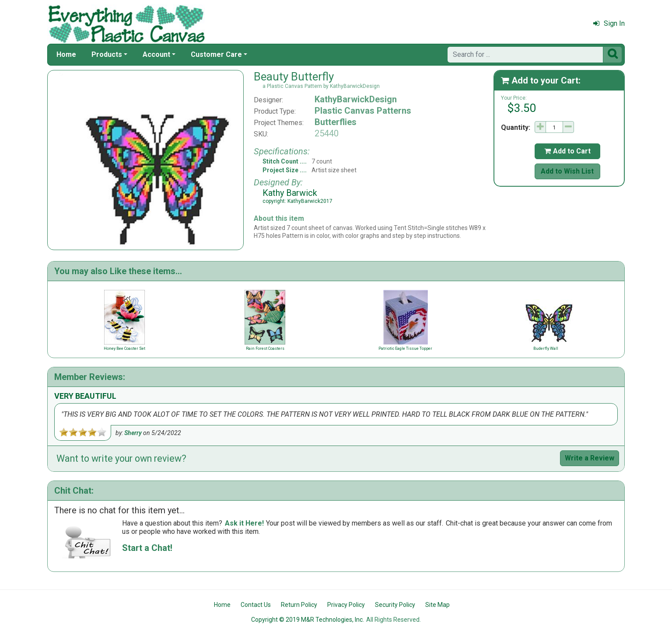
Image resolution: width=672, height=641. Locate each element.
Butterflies (336, 122)
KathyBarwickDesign (356, 99)
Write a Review (590, 458)
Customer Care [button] (216, 54)
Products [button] (107, 54)
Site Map (437, 605)
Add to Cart (567, 151)
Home (66, 54)
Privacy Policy (346, 605)
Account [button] (156, 54)
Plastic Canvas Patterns (363, 111)
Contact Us (256, 605)
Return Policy (299, 605)
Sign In (609, 23)
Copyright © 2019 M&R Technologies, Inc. (308, 620)
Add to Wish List (567, 171)
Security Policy (395, 605)
